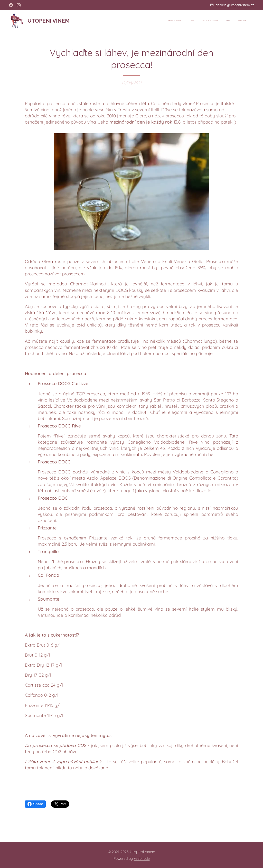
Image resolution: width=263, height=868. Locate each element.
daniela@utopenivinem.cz (235, 5)
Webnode (142, 858)
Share (35, 804)
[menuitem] (214, 21)
